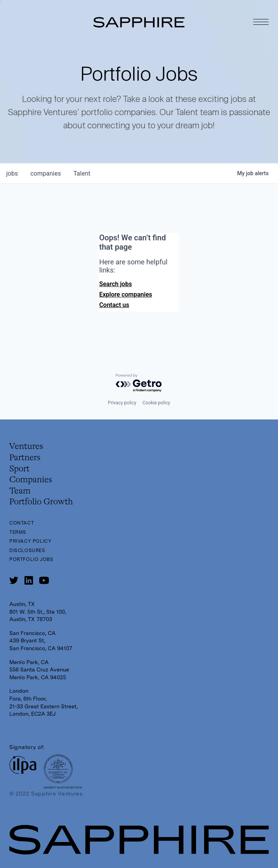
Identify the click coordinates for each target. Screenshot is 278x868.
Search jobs (115, 284)
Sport (19, 469)
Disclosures (27, 550)
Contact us (114, 305)
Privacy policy (122, 403)
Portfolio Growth (41, 502)
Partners (25, 458)
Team (20, 491)
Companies (31, 480)
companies (46, 173)
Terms (18, 532)
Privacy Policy (30, 541)
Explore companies (125, 294)
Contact (22, 523)
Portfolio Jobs (31, 559)
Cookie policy (156, 403)
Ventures (26, 447)
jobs (12, 173)
